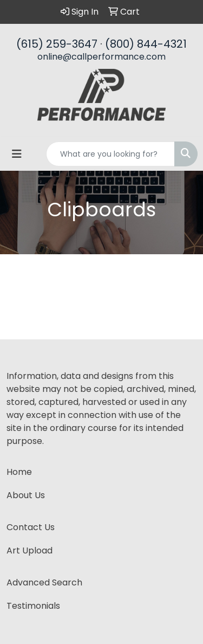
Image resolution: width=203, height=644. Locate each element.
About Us (26, 495)
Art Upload (30, 550)
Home (19, 472)
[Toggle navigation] (17, 154)
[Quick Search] (110, 154)
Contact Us (31, 527)
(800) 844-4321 (146, 44)
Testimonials (33, 606)
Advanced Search (44, 582)
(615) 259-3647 (57, 44)
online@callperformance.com (101, 57)
